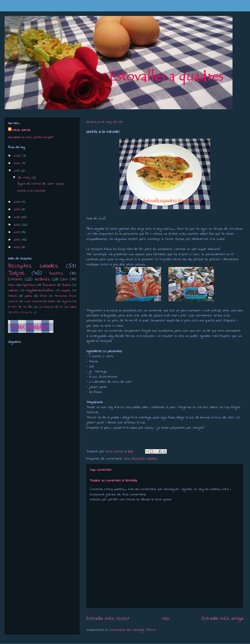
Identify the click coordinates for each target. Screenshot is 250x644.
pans (28, 296)
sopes (66, 290)
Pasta (12, 296)
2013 (17, 217)
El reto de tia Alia (20, 307)
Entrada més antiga (222, 619)
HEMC (16, 313)
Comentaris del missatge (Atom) (132, 630)
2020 (18, 163)
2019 (17, 171)
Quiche (29, 313)
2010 (17, 240)
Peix (127, 459)
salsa (73, 307)
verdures (42, 279)
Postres (56, 273)
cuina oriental (32, 302)
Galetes (13, 290)
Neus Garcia (21, 130)
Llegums (66, 302)
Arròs (43, 296)
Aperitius (29, 285)
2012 (17, 225)
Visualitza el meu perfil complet (31, 137)
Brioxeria (49, 285)
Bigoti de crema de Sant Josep (41, 184)
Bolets (66, 285)
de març (25, 178)
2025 (18, 156)
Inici (166, 619)
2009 (17, 247)
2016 (17, 202)
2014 (17, 209)
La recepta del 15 (51, 307)
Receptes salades (144, 459)
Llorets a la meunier (31, 191)
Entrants (15, 279)
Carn (64, 279)
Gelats (51, 302)
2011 (17, 232)
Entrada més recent (108, 619)
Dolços (16, 273)
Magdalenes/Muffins (40, 290)
